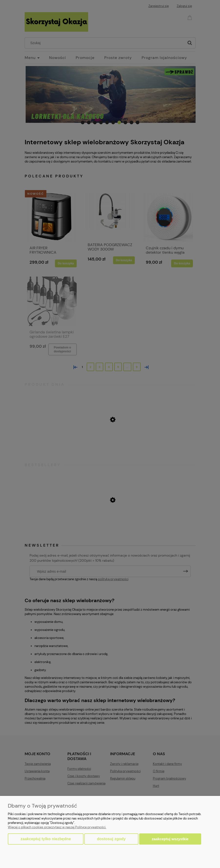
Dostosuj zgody (111, 839)
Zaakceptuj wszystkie (170, 839)
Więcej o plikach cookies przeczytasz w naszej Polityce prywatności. (57, 827)
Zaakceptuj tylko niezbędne (46, 839)
